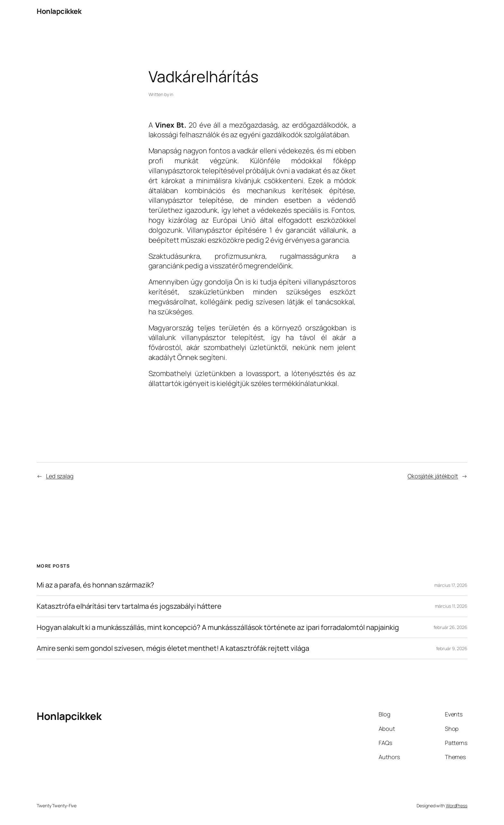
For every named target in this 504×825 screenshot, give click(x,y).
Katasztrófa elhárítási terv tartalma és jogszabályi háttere (129, 606)
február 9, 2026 (452, 648)
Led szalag (60, 476)
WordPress (457, 806)
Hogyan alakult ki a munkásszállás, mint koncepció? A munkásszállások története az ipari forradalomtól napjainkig (218, 628)
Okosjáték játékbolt (433, 476)
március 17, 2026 (451, 585)
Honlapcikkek (59, 11)
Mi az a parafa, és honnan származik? (95, 585)
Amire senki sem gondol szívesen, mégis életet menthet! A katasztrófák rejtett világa (173, 648)
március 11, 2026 (451, 606)
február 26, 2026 (450, 627)
